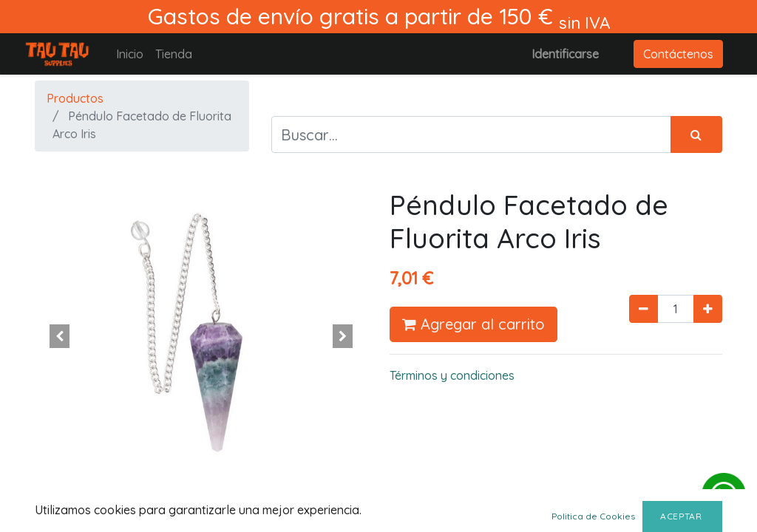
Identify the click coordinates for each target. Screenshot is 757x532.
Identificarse (565, 54)
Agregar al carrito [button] (473, 324)
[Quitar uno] (644, 309)
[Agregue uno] (708, 309)
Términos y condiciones (452, 375)
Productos (75, 98)
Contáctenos (678, 54)
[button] (60, 336)
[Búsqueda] (696, 134)
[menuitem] (130, 54)
